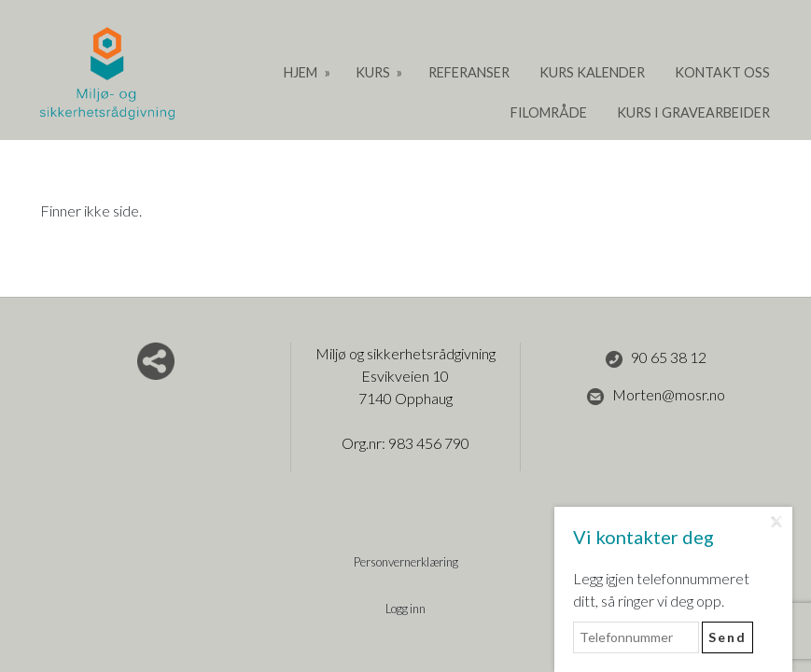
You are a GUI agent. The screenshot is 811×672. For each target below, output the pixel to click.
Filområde (549, 112)
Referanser (469, 72)
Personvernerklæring (406, 562)
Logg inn (405, 609)
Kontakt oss (722, 72)
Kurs (374, 72)
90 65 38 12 (656, 358)
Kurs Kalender (592, 72)
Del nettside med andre (156, 361)
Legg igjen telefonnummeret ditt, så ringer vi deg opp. (661, 589)
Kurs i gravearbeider (693, 112)
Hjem (302, 72)
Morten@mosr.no (656, 396)
